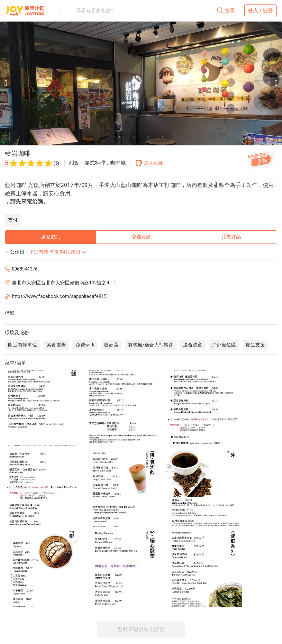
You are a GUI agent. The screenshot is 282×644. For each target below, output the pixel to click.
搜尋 (230, 11)
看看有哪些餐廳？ (96, 11)
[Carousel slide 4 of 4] (162, 137)
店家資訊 (50, 237)
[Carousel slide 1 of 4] (120, 137)
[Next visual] (276, 83)
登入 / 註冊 (260, 10)
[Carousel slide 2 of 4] (134, 137)
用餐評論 (232, 237)
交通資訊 (141, 237)
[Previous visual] (6, 83)
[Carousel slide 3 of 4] (148, 137)
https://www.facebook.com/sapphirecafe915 (59, 296)
